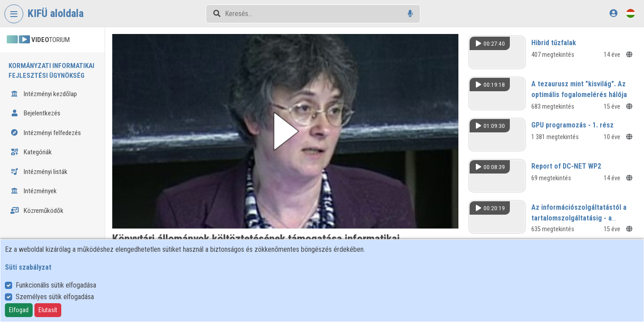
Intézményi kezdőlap (44, 94)
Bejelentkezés (35, 113)
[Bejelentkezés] (613, 13)
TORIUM (38, 40)
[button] (285, 131)
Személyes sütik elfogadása (55, 297)
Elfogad (19, 310)
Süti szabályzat (28, 267)
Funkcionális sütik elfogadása (56, 285)
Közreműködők (37, 211)
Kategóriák (31, 152)
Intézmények (34, 191)
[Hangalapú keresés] (410, 14)
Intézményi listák (39, 172)
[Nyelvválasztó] (631, 13)
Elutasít (48, 310)
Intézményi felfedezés (46, 133)
